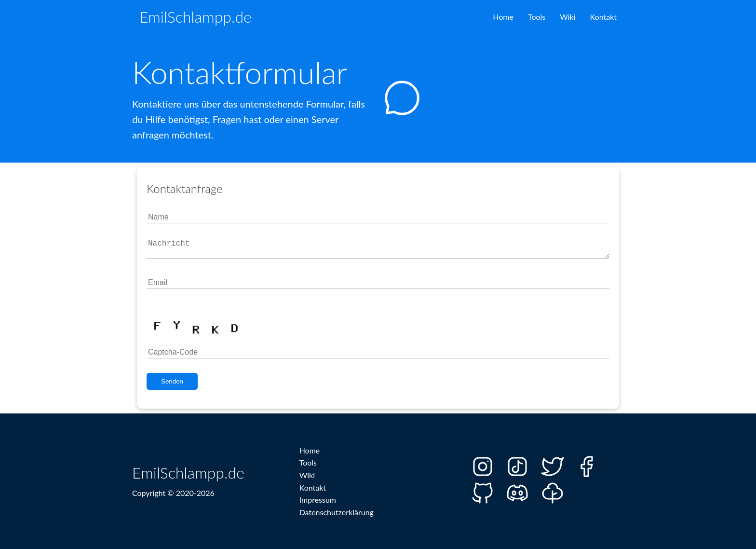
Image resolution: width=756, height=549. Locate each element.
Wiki (567, 17)
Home (503, 17)
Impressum (318, 500)
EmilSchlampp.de (196, 17)
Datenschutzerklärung (337, 512)
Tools (537, 17)
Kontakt (603, 17)
